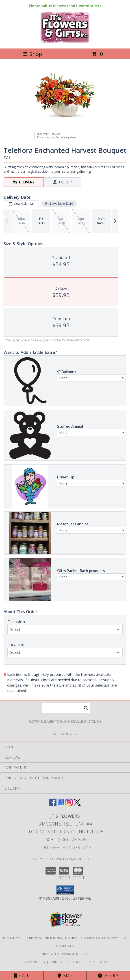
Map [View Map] (65, 976)
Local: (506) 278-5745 (65, 840)
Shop (32, 54)
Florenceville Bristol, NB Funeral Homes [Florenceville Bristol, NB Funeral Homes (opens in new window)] (40, 938)
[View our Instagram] (69, 804)
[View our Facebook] (53, 804)
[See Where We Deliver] (65, 734)
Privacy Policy (33, 962)
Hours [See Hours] (108, 976)
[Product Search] (66, 708)
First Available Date (59, 204)
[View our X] (77, 804)
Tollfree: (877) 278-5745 (65, 847)
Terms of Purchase (66, 962)
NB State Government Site (65, 954)
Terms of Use (99, 962)
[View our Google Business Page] (61, 804)
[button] (65, 890)
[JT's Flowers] (65, 42)
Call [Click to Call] (22, 976)
